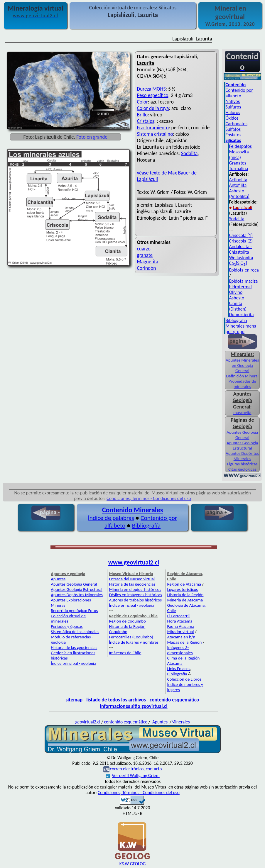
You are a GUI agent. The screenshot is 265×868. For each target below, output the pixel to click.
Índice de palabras (111, 518)
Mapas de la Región (185, 642)
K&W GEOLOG (133, 864)
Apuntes (58, 579)
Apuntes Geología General (242, 435)
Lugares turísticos (183, 589)
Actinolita (238, 180)
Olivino (236, 292)
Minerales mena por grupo (241, 329)
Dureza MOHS (151, 89)
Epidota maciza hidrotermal (243, 284)
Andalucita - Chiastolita (240, 249)
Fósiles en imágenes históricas (135, 595)
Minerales (181, 722)
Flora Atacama (180, 621)
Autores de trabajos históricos (135, 600)
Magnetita (148, 262)
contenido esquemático (174, 700)
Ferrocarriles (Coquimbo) (131, 637)
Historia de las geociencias (74, 647)
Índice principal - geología (73, 663)
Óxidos (232, 118)
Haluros (233, 112)
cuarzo (144, 249)
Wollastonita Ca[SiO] (241, 260)
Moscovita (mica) (239, 155)
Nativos (233, 101)
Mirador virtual (181, 632)
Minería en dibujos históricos (135, 589)
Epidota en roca (244, 270)
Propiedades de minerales (242, 384)
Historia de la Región (185, 595)
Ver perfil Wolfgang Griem (133, 775)
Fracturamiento (153, 128)
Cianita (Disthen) (238, 306)
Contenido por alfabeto (239, 93)
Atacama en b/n (181, 637)
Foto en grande (92, 137)
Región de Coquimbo (127, 621)
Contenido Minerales (133, 510)
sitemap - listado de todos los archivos (106, 700)
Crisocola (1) (241, 235)
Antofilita (238, 185)
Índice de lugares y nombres (134, 642)
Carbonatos (236, 124)
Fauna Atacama (181, 626)
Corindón (147, 268)
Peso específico (153, 95)
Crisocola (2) (241, 241)
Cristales (146, 121)
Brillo (142, 115)
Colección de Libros (184, 679)
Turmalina (238, 168)
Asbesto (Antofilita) (239, 194)
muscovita (242, 413)
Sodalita (189, 153)
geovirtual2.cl (88, 722)
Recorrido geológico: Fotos (74, 611)
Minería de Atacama (185, 600)
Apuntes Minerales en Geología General (242, 365)
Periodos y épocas (67, 626)
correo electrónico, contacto (136, 769)
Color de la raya (153, 108)
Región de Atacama (184, 584)
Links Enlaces (179, 669)
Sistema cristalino (155, 134)
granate (145, 255)
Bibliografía (236, 320)
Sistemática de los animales (75, 632)
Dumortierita (241, 315)
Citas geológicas (242, 469)
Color (143, 102)
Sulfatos (233, 129)
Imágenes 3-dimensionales (180, 650)
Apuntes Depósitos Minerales (242, 456)
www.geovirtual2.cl (134, 562)
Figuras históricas (242, 464)
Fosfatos (233, 135)
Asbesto (237, 298)
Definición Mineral (242, 376)
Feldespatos (240, 146)
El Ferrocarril (179, 616)
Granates (237, 163)
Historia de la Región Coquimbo (127, 629)
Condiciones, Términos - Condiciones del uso (149, 498)
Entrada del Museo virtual (132, 579)
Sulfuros (233, 107)
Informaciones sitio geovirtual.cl (134, 706)
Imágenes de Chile (125, 653)
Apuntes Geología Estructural (242, 445)
